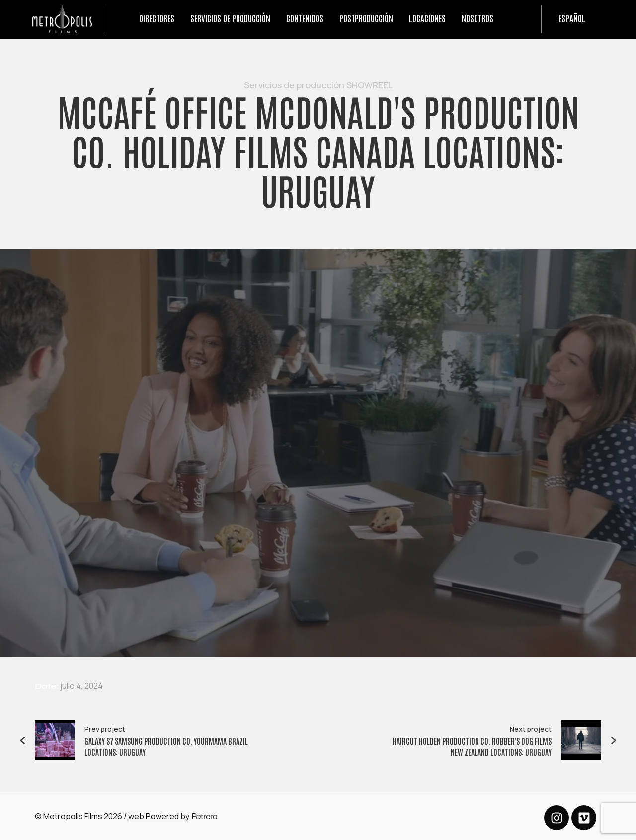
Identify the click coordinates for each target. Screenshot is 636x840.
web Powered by (159, 816)
